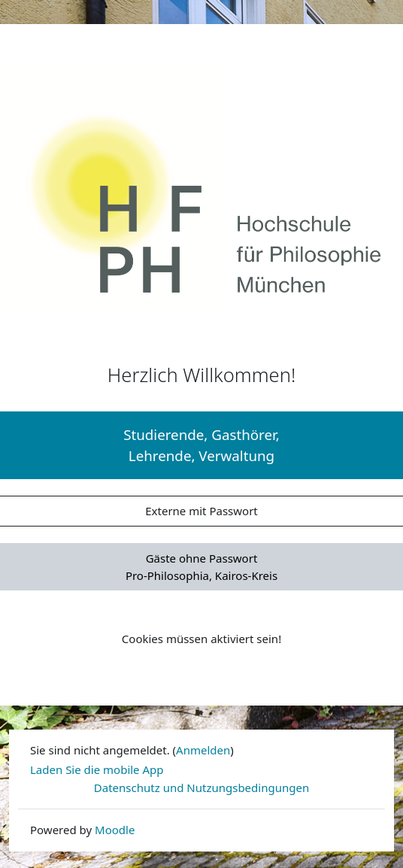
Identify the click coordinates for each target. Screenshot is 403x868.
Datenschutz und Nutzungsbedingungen (201, 788)
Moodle (115, 830)
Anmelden (203, 750)
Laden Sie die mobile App (97, 769)
